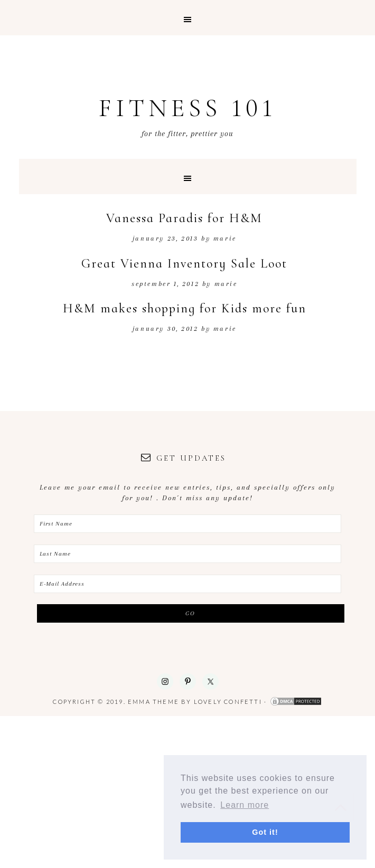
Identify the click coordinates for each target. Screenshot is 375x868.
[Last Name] (187, 554)
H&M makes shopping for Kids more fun (185, 308)
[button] (187, 18)
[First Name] (187, 524)
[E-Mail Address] (187, 584)
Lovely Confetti (228, 702)
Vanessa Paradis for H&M (184, 218)
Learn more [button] (245, 805)
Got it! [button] (265, 832)
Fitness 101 (187, 108)
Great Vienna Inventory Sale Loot (184, 264)
